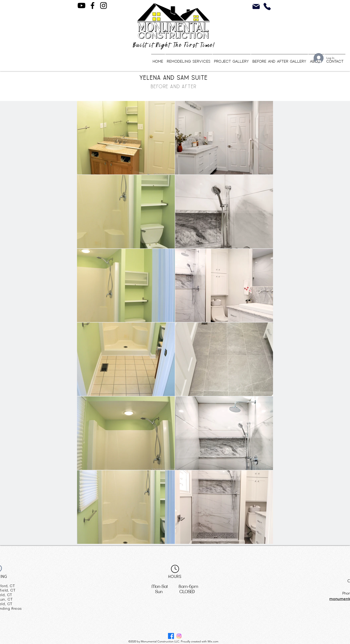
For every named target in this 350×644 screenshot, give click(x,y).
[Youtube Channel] (81, 6)
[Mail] (256, 7)
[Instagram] (103, 6)
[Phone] (267, 7)
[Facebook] (92, 6)
